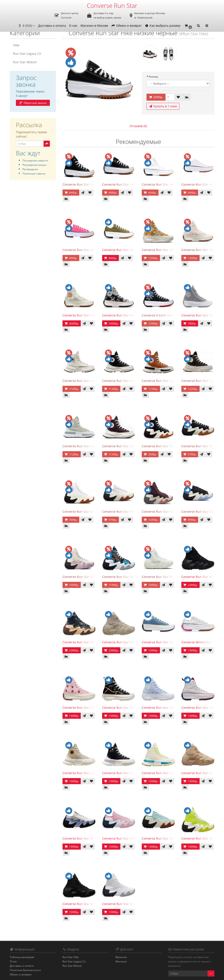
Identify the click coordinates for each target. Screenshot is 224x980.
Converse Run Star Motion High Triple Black (94, 904)
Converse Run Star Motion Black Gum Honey (174, 446)
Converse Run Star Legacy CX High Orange (173, 381)
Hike (16, 45)
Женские (121, 961)
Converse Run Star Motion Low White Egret (133, 512)
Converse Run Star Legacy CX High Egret (92, 381)
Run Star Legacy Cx (74, 961)
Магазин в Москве (94, 26)
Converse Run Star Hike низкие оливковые (134, 250)
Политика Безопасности (25, 970)
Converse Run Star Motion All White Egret (172, 577)
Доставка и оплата (52, 26)
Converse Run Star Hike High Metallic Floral (134, 708)
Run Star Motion (25, 62)
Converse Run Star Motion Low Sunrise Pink (134, 838)
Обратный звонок (33, 103)
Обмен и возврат (126, 26)
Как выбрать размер (163, 26)
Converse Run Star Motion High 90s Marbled (135, 577)
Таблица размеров (22, 957)
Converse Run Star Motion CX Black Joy (91, 642)
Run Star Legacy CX (27, 54)
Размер (153, 77)
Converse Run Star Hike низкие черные (131, 184)
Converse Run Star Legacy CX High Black (131, 381)
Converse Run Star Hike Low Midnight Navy (173, 642)
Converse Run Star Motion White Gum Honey (95, 512)
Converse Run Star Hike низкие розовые (92, 250)
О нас (73, 26)
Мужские (121, 957)
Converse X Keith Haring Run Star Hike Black (174, 315)
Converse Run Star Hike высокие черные (93, 184)
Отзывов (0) (138, 126)
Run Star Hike (71, 957)
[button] (188, 26)
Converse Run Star (112, 5)
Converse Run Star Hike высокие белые (171, 184)
